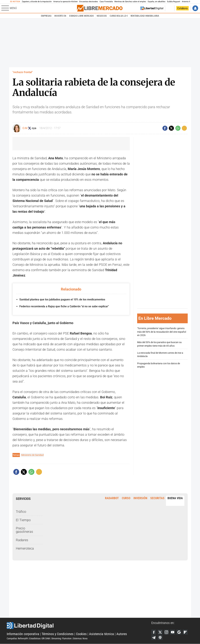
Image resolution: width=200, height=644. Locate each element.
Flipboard (186, 632)
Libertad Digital (79, 626)
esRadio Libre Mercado (81, 16)
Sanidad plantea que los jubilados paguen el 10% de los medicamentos (62, 299)
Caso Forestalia (106, 2)
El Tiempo (23, 520)
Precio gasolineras (24, 530)
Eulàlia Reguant (174, 2)
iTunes (160, 638)
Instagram (167, 632)
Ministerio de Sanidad (32, 455)
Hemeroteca (25, 548)
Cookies (81, 634)
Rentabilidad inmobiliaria (145, 16)
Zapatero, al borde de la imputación (37, 2)
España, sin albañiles (157, 2)
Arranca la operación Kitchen (66, 2)
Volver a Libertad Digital (152, 8)
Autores (122, 634)
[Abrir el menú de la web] (39, 8)
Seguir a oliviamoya (30, 128)
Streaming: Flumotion (61, 638)
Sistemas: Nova (80, 638)
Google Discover (179, 632)
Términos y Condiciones (58, 634)
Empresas (46, 16)
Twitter (160, 632)
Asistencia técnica (102, 634)
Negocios (102, 16)
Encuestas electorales (89, 2)
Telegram (154, 638)
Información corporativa (23, 634)
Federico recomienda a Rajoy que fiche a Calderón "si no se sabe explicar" (64, 306)
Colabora (182, 8)
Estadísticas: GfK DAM (40, 638)
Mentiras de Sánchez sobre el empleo (130, 2)
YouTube (173, 632)
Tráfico (21, 511)
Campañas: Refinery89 (17, 638)
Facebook (154, 632)
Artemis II (186, 2)
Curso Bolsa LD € (119, 16)
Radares (22, 540)
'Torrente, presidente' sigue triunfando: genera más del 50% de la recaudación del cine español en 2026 (162, 332)
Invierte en (60, 16)
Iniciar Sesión (195, 8)
